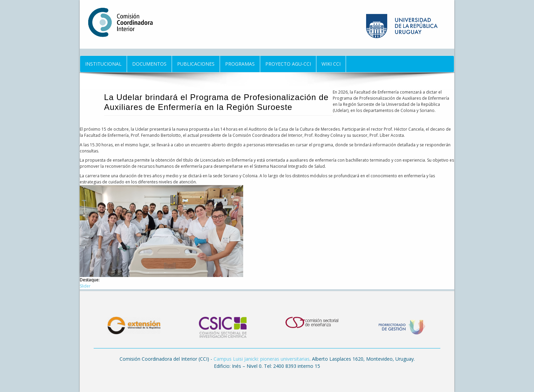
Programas (240, 64)
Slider (85, 286)
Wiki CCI (331, 64)
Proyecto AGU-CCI (288, 64)
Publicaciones (196, 64)
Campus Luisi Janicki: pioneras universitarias (262, 359)
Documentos (149, 64)
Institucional (103, 64)
